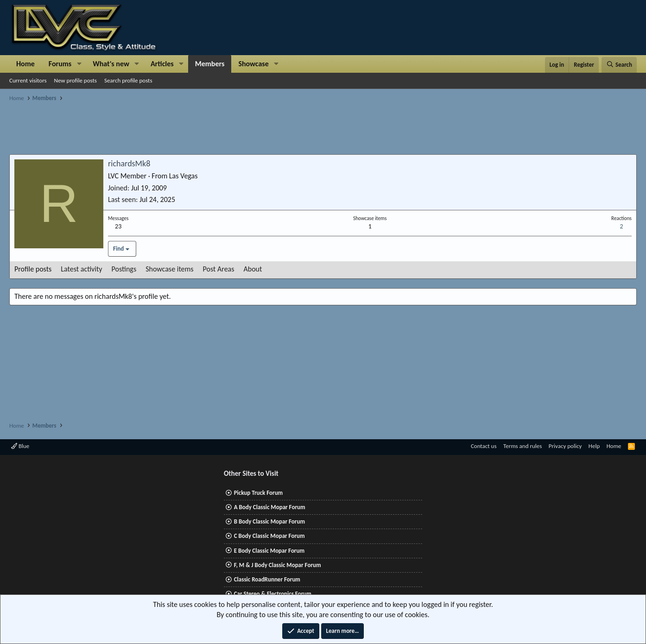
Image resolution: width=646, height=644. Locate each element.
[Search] (619, 65)
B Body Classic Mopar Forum (269, 521)
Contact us (484, 446)
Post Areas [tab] (219, 269)
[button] (79, 64)
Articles (162, 64)
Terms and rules (522, 446)
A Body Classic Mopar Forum (270, 507)
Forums (60, 64)
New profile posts (76, 80)
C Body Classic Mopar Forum (269, 536)
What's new (111, 64)
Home (25, 64)
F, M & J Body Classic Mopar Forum (278, 565)
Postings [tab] (124, 269)
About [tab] (253, 269)
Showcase (253, 64)
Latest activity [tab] (81, 269)
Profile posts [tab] (33, 269)
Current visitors (28, 80)
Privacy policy (565, 446)
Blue (20, 446)
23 (118, 226)
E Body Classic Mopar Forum (269, 551)
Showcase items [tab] (169, 269)
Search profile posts (128, 80)
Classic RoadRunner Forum (267, 579)
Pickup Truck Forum (258, 493)
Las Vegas (184, 176)
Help (594, 446)
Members (210, 64)
